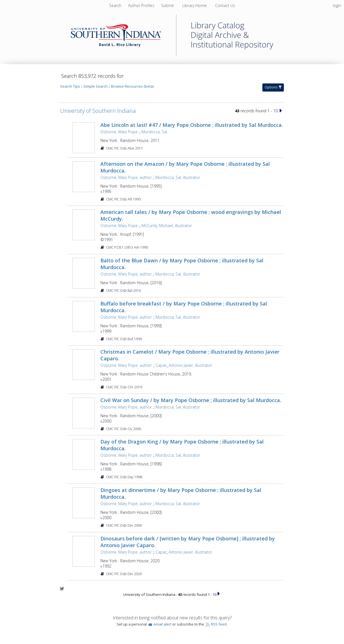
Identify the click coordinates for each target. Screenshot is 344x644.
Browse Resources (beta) (132, 86)
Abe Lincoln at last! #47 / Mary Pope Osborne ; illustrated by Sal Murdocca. (192, 125)
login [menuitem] (337, 5)
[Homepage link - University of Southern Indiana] (172, 55)
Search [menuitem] (115, 5)
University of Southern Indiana (98, 111)
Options (273, 87)
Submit (168, 5)
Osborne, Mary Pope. (119, 132)
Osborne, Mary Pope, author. (126, 177)
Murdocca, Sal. (155, 132)
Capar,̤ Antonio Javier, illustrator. (184, 365)
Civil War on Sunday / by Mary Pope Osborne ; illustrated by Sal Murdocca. (191, 400)
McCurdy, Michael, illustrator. (167, 226)
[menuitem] (142, 5)
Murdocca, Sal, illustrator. (178, 177)
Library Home (195, 5)
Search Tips (70, 86)
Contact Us (225, 5)
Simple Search (96, 86)
